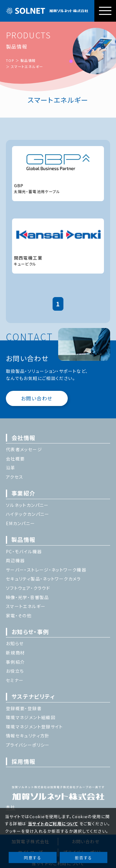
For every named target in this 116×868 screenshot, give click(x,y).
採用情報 (24, 761)
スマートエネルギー (26, 606)
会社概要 (15, 459)
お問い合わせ (37, 398)
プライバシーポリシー (28, 745)
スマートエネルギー (27, 67)
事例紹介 (15, 662)
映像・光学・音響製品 (28, 597)
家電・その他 (19, 615)
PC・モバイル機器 (24, 551)
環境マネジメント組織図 (31, 717)
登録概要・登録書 (24, 708)
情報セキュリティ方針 (28, 736)
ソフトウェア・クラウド (28, 588)
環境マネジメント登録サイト (34, 727)
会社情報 (24, 438)
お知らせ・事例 (30, 632)
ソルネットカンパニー (27, 505)
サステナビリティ (33, 696)
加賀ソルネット (47, 11)
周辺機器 (15, 560)
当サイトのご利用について (53, 824)
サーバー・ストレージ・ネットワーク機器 (46, 570)
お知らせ (15, 643)
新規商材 (15, 653)
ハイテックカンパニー (28, 514)
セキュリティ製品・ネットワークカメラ (43, 579)
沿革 (11, 468)
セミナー (15, 680)
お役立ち (15, 671)
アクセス (15, 477)
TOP (10, 60)
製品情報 (28, 60)
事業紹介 (24, 493)
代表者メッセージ (24, 449)
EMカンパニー (21, 523)
